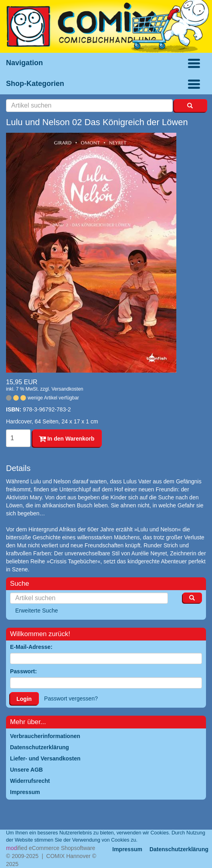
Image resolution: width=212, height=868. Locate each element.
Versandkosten (67, 389)
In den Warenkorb (67, 439)
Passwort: (23, 671)
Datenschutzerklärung (179, 849)
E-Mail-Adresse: (31, 647)
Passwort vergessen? (71, 698)
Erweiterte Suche (37, 611)
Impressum (127, 849)
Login (24, 699)
